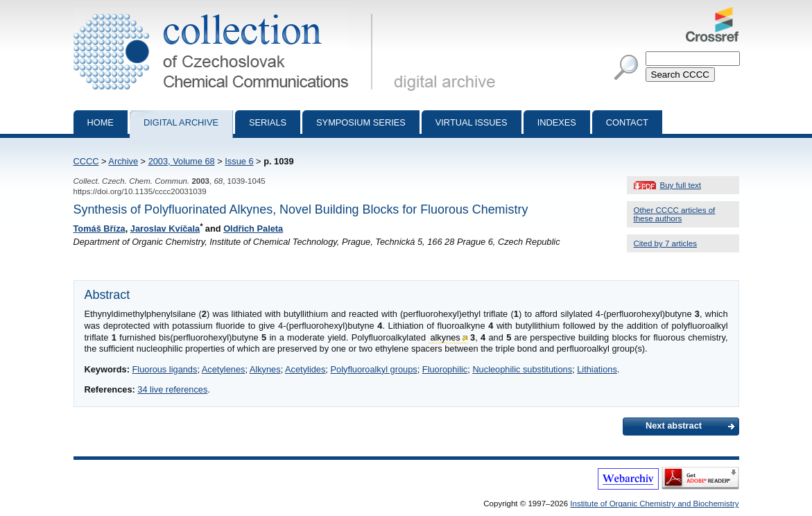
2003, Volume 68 (182, 161)
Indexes (557, 122)
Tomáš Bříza (100, 229)
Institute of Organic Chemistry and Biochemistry (654, 504)
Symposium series (361, 122)
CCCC (86, 161)
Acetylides (305, 369)
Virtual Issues (472, 122)
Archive (123, 161)
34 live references (172, 389)
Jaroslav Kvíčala (165, 229)
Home (101, 122)
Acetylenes (224, 369)
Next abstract (674, 425)
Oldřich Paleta (253, 229)
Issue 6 (239, 161)
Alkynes (265, 369)
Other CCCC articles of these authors (675, 214)
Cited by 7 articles (666, 243)
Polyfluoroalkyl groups (373, 369)
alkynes (445, 337)
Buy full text (681, 185)
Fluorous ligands (164, 369)
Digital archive (181, 122)
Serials (268, 122)
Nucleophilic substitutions (522, 369)
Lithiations (597, 369)
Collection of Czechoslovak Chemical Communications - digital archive (226, 12)
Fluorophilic (445, 369)
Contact (627, 122)
